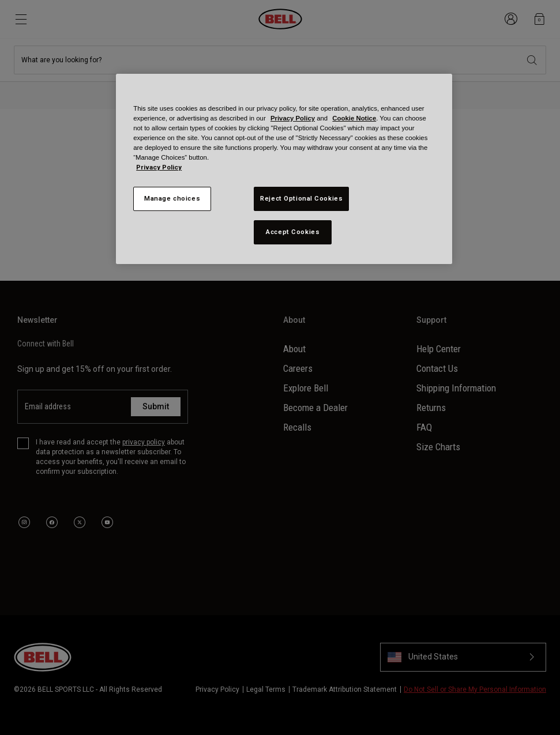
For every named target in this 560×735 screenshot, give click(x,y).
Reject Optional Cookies (301, 198)
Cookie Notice (354, 118)
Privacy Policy (293, 118)
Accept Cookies (293, 232)
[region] (284, 169)
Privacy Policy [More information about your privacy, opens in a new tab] (159, 167)
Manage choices (172, 198)
